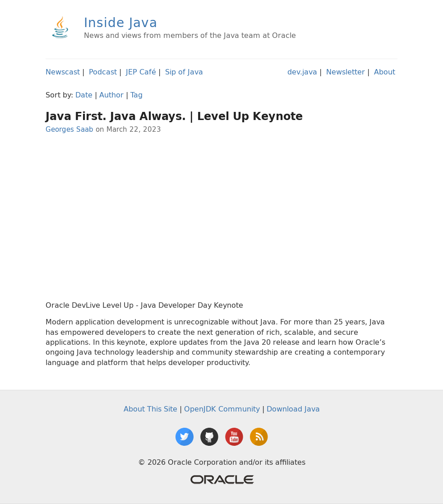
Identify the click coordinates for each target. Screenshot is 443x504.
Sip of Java (184, 72)
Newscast (63, 72)
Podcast (103, 72)
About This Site (150, 409)
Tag (136, 95)
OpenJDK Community (222, 409)
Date (84, 95)
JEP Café (141, 72)
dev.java (302, 72)
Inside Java (121, 22)
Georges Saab (69, 129)
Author (111, 95)
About (385, 72)
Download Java (293, 409)
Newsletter (346, 72)
